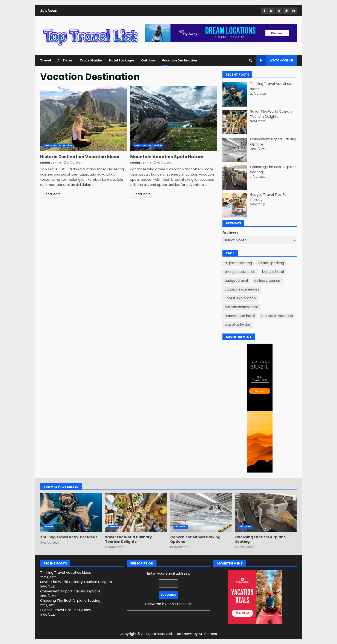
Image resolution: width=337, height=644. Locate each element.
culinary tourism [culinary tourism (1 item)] (268, 281)
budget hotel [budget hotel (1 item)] (273, 272)
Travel (46, 60)
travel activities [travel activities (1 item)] (238, 325)
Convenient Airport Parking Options (201, 512)
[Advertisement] (221, 33)
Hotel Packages (122, 60)
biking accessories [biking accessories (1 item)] (240, 272)
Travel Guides (91, 60)
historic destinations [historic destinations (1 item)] (242, 307)
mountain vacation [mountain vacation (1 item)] (277, 316)
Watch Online (275, 60)
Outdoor (148, 60)
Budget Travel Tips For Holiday (66, 610)
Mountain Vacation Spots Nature (174, 118)
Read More (52, 194)
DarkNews (184, 634)
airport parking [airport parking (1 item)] (271, 263)
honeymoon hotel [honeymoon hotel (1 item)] (240, 316)
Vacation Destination (179, 60)
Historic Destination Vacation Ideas (84, 118)
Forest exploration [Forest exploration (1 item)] (240, 298)
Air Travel (65, 60)
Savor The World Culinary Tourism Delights (271, 114)
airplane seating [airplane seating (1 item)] (238, 263)
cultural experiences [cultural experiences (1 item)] (242, 289)
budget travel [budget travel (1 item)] (236, 281)
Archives (230, 232)
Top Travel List (179, 604)
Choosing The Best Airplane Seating (266, 512)
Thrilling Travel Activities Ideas (71, 512)
